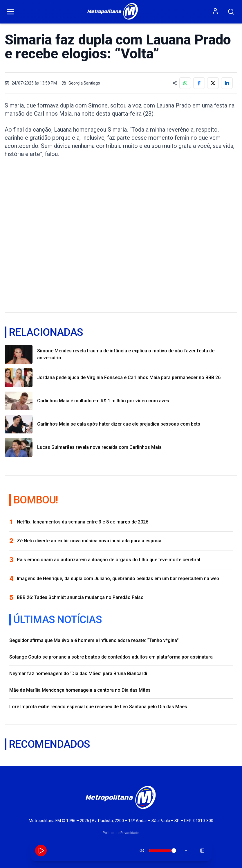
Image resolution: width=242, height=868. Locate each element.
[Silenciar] (142, 851)
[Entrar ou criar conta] (215, 11)
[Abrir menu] (10, 12)
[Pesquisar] (231, 12)
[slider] (174, 851)
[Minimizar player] (202, 851)
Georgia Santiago (81, 83)
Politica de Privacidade (121, 833)
